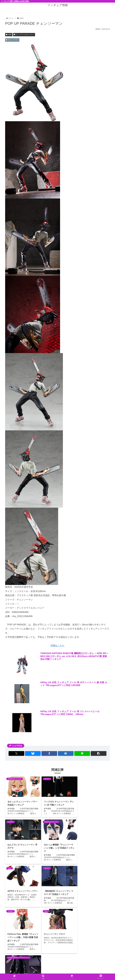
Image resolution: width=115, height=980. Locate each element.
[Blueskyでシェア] (33, 753)
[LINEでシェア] (82, 753)
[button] (98, 753)
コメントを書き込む (59, 955)
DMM (9, 35)
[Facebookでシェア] (49, 753)
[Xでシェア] (17, 753)
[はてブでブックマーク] (66, 753)
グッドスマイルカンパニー (24, 35)
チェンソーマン (12, 40)
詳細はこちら (57, 645)
